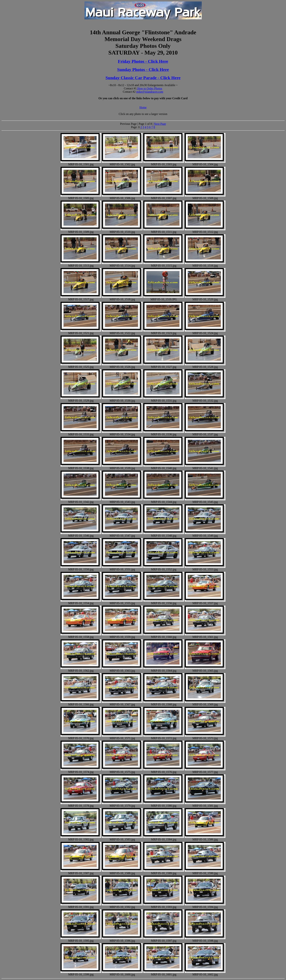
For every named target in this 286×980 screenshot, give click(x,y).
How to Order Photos (149, 88)
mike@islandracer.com (150, 92)
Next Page (160, 124)
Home (143, 107)
